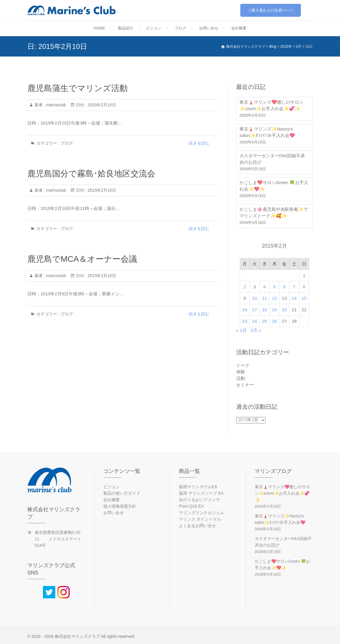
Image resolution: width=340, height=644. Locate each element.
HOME (99, 28)
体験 (241, 372)
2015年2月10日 (101, 105)
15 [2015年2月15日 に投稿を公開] (304, 298)
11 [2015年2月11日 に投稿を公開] (265, 298)
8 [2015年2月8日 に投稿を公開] (304, 287)
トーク (243, 365)
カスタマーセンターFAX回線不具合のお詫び (272, 159)
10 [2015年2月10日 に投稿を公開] (255, 298)
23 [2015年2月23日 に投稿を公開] (245, 321)
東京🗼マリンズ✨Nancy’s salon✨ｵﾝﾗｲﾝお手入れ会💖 (267, 132)
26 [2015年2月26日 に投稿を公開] (275, 321)
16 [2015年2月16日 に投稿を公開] (245, 310)
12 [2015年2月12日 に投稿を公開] (275, 298)
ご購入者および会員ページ (271, 10)
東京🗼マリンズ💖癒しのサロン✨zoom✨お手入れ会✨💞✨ (271, 105)
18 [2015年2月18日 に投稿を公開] (265, 310)
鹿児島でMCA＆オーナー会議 (82, 259)
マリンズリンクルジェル (201, 513)
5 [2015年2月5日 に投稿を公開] (274, 287)
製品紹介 (126, 28)
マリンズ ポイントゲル (200, 519)
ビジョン (154, 28)
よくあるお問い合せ (197, 526)
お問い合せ (209, 28)
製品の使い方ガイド (122, 493)
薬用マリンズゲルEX (198, 487)
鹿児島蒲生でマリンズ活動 (77, 88)
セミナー (245, 385)
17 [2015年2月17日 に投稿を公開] (255, 310)
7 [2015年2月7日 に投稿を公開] (294, 287)
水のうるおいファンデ (199, 500)
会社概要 (239, 28)
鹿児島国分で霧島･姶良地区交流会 (91, 174)
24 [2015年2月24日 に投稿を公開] (255, 321)
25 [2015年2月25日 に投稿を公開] (265, 321)
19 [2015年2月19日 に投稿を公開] (275, 310)
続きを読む (199, 143)
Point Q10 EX (191, 506)
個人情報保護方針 (120, 506)
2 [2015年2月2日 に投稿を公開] (245, 287)
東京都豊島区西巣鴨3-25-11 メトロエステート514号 (58, 539)
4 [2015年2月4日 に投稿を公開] (264, 287)
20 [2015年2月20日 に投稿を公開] (284, 310)
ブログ (180, 28)
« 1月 (241, 330)
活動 (241, 378)
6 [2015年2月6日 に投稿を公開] (284, 287)
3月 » (256, 330)
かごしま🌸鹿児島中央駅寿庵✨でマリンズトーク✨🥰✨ (274, 212)
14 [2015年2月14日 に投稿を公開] (294, 298)
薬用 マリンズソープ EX (201, 493)
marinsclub (56, 105)
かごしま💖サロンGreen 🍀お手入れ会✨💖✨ (274, 186)
